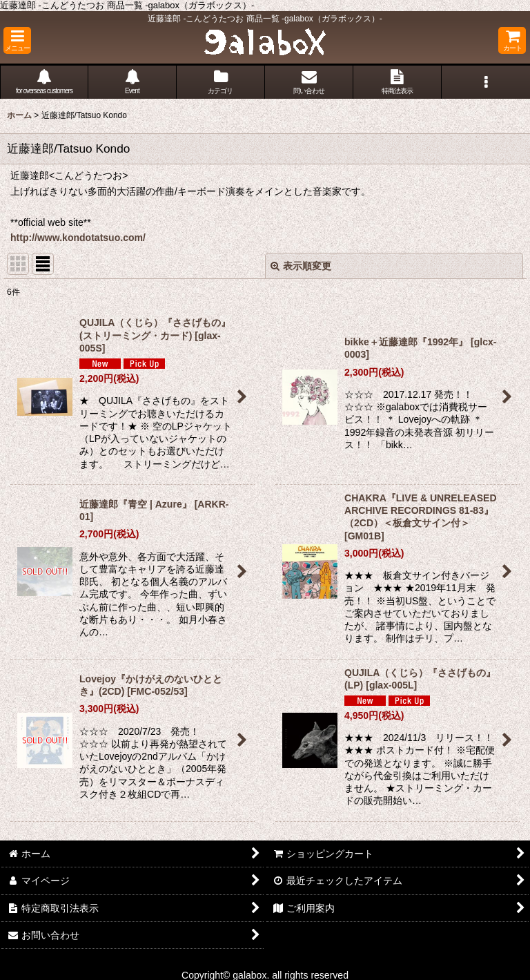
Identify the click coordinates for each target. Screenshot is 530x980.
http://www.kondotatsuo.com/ (78, 238)
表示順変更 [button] (301, 266)
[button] (17, 40)
